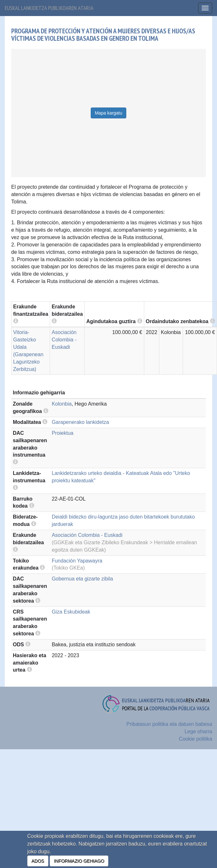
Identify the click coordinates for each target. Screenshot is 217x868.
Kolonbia (62, 404)
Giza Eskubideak (71, 612)
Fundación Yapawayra (77, 561)
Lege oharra (198, 731)
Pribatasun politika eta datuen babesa (169, 724)
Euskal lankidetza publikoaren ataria (49, 8)
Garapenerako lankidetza (80, 422)
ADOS (38, 861)
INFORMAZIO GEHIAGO (79, 861)
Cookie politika (196, 739)
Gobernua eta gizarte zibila (82, 579)
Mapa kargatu (109, 113)
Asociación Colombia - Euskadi (64, 340)
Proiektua (63, 433)
